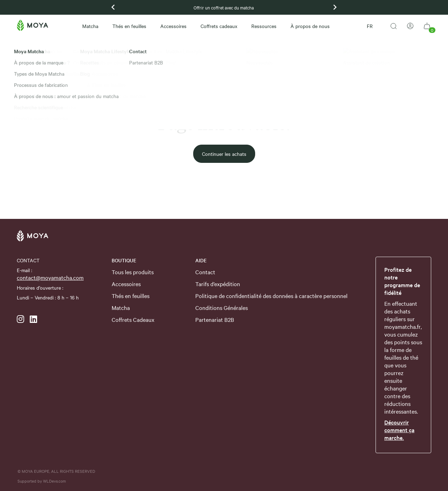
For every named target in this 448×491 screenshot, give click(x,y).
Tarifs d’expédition (218, 284)
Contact (205, 272)
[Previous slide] (113, 7)
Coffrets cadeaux (219, 26)
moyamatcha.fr (402, 326)
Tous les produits (133, 272)
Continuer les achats (224, 154)
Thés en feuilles (129, 26)
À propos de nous (310, 26)
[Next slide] (335, 7)
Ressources (264, 26)
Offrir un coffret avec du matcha (224, 7)
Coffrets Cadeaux (133, 319)
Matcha (90, 26)
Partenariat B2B (215, 319)
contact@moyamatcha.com (50, 277)
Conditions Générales (222, 307)
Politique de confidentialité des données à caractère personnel (271, 296)
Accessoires (173, 26)
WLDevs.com (54, 481)
